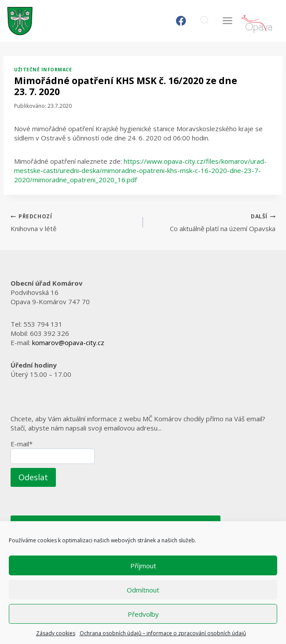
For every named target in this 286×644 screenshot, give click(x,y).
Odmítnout (143, 590)
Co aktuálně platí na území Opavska (213, 222)
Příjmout (143, 566)
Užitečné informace (43, 70)
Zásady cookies (56, 633)
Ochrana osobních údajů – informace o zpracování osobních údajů (163, 633)
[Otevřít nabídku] (227, 21)
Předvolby (143, 614)
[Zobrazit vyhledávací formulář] (204, 21)
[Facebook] (181, 21)
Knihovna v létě (73, 222)
